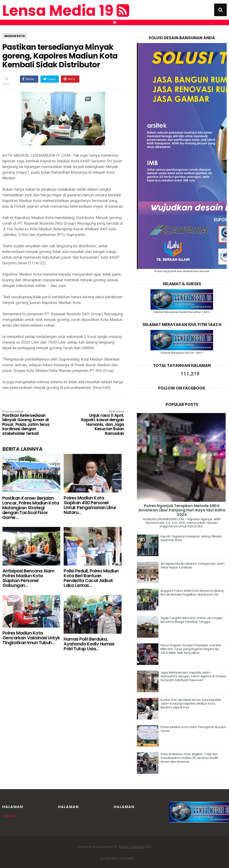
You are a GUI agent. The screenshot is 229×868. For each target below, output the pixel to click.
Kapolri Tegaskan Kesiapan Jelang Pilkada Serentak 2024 (191, 538)
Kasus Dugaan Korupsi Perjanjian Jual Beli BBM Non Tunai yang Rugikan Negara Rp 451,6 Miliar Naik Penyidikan (191, 649)
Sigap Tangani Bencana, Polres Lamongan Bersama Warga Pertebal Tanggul (192, 620)
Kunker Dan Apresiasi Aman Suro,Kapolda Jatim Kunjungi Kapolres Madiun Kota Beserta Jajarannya (191, 704)
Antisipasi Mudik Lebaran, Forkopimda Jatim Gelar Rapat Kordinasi (193, 566)
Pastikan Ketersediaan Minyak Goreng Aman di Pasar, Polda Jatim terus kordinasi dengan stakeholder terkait (27, 423)
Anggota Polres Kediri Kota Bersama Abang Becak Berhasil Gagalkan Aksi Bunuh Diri (192, 593)
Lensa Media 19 (66, 11)
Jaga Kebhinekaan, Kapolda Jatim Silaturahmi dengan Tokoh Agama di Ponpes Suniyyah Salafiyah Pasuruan (193, 676)
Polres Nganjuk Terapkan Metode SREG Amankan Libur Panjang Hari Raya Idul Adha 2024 (182, 510)
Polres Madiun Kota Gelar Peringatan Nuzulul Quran (193, 729)
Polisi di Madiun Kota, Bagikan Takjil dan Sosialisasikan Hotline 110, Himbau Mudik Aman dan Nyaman (189, 758)
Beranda (10, 816)
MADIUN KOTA (15, 36)
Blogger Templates (131, 847)
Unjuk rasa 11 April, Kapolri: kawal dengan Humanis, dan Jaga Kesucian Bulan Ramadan (100, 423)
